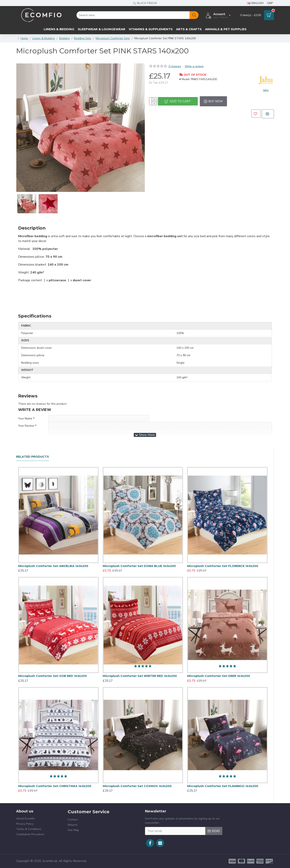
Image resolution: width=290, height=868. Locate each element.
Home (24, 38)
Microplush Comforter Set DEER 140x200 (219, 676)
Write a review (194, 66)
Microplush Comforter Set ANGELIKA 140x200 (53, 566)
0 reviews (175, 66)
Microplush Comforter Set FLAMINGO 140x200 (223, 786)
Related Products (33, 457)
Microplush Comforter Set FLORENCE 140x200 (223, 566)
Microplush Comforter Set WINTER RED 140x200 (140, 676)
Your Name (25, 418)
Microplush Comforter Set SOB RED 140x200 (52, 676)
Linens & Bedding (44, 38)
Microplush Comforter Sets (113, 38)
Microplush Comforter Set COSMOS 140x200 (137, 786)
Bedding (64, 38)
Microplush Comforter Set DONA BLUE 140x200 (139, 566)
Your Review (26, 428)
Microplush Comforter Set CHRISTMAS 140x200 (55, 786)
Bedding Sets (83, 38)
